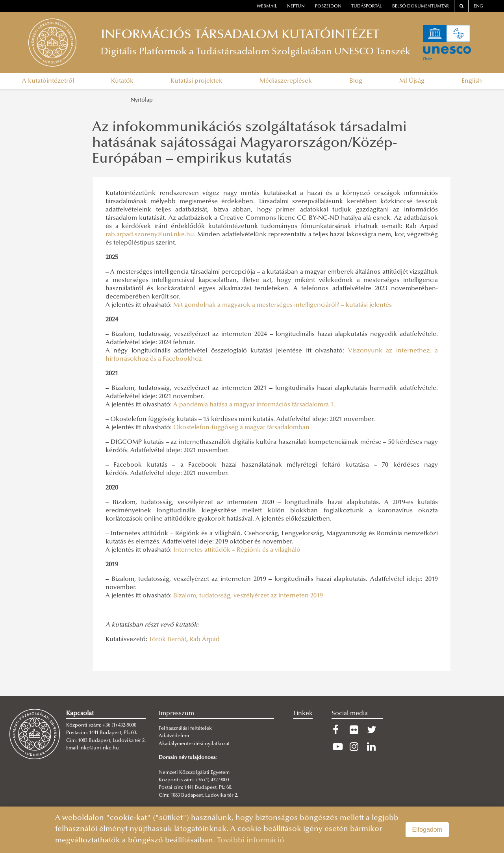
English (472, 81)
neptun (296, 6)
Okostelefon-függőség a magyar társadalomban (241, 428)
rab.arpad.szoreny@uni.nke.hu (150, 235)
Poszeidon (328, 6)
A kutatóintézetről (48, 81)
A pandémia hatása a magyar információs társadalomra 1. (254, 405)
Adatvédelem (174, 736)
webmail (267, 6)
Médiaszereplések (286, 81)
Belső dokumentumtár (421, 6)
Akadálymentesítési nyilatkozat (194, 744)
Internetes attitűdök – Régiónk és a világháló (237, 550)
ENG (478, 6)
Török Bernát (168, 640)
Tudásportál (367, 6)
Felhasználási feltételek (185, 729)
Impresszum (176, 714)
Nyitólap (142, 100)
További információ (251, 841)
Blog (356, 81)
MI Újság (412, 81)
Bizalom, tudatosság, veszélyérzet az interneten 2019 (248, 596)
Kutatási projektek (196, 81)
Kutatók (122, 81)
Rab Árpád (205, 640)
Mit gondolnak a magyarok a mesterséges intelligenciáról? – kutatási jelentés (283, 305)
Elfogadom (427, 830)
